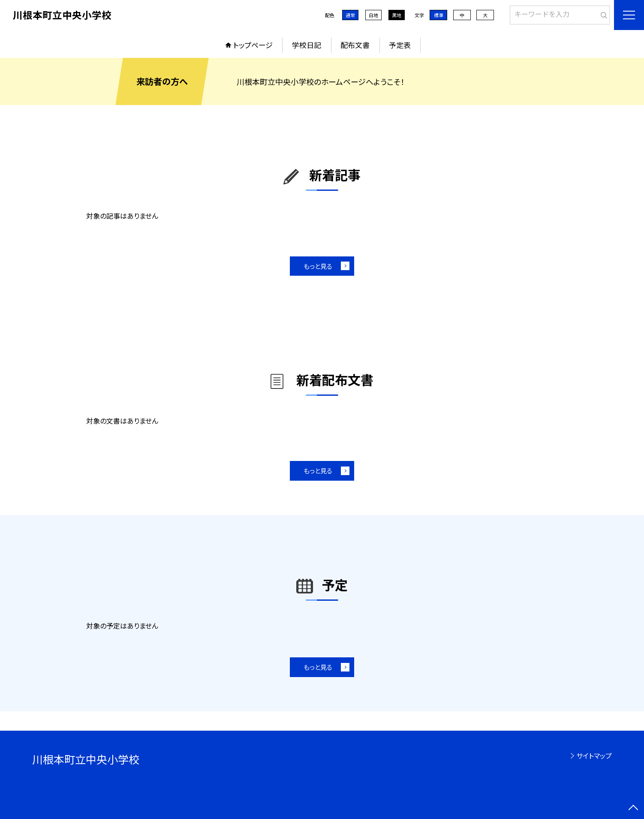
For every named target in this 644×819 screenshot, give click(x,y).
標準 (439, 15)
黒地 (397, 15)
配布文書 (355, 45)
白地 (373, 15)
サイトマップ (594, 756)
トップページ (253, 45)
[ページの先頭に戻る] (633, 808)
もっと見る (318, 266)
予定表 (400, 45)
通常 (350, 15)
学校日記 (307, 45)
